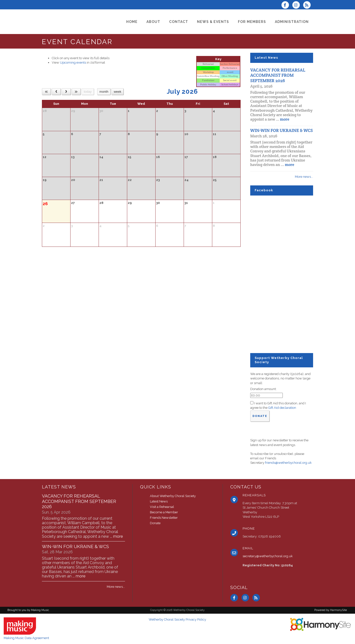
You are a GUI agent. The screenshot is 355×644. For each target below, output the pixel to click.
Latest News (159, 501)
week (117, 92)
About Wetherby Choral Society (173, 496)
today (88, 92)
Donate (155, 523)
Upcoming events (73, 63)
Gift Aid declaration (282, 408)
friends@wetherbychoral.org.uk (288, 463)
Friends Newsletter (164, 518)
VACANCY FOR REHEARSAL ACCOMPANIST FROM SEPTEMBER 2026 (278, 75)
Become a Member (164, 512)
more (284, 119)
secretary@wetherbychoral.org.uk (268, 556)
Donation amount (263, 389)
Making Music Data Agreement (26, 638)
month (104, 92)
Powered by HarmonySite (331, 610)
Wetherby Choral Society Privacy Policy (177, 619)
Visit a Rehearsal (162, 507)
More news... (304, 177)
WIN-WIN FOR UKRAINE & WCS (282, 130)
